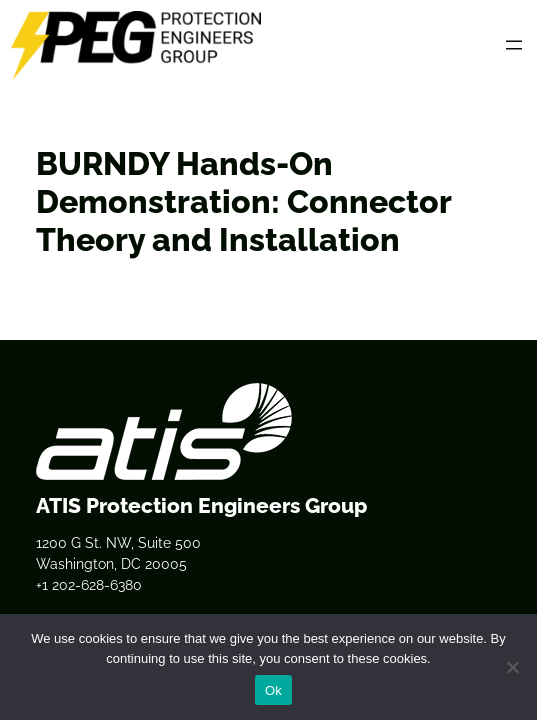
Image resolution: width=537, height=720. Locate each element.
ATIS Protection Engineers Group (201, 505)
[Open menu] (514, 45)
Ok (273, 690)
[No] (512, 667)
